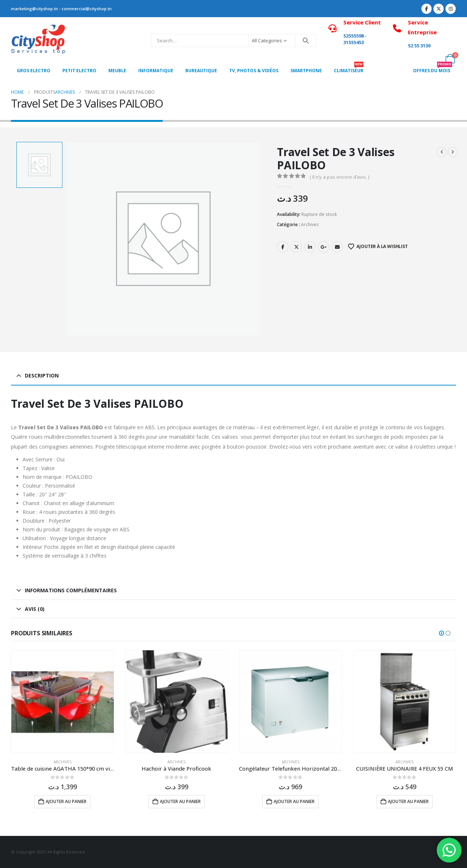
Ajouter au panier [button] (66, 801)
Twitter (296, 247)
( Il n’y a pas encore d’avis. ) (339, 177)
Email (337, 247)
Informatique (156, 71)
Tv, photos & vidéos (254, 71)
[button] (441, 633)
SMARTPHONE (306, 71)
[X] (439, 9)
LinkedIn (310, 247)
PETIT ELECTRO (79, 71)
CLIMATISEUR (349, 69)
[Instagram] (451, 9)
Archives (310, 224)
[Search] (306, 40)
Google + (324, 247)
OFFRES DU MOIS (433, 69)
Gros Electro (34, 71)
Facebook (283, 247)
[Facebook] (427, 9)
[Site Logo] (38, 40)
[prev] (442, 152)
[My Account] (434, 59)
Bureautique (201, 71)
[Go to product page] (63, 702)
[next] (453, 152)
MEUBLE (117, 71)
